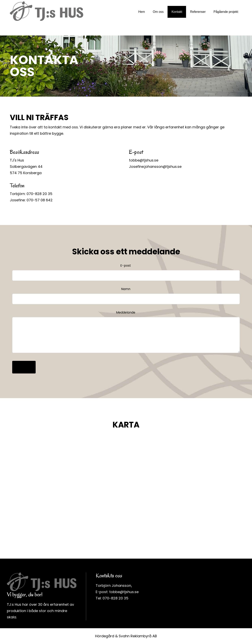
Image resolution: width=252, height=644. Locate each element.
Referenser (198, 12)
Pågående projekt (226, 12)
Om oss (158, 12)
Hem (142, 12)
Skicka (24, 367)
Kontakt (177, 12)
